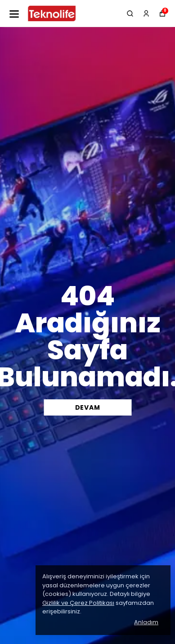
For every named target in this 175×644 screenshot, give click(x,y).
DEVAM (88, 407)
